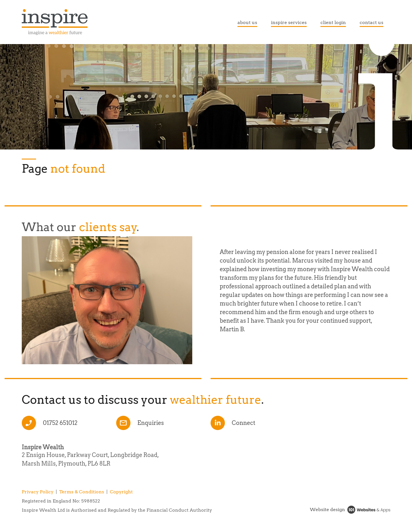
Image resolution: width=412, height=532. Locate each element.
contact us (372, 22)
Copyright (121, 492)
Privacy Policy (38, 492)
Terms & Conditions (82, 492)
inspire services (289, 22)
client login (333, 22)
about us (247, 22)
